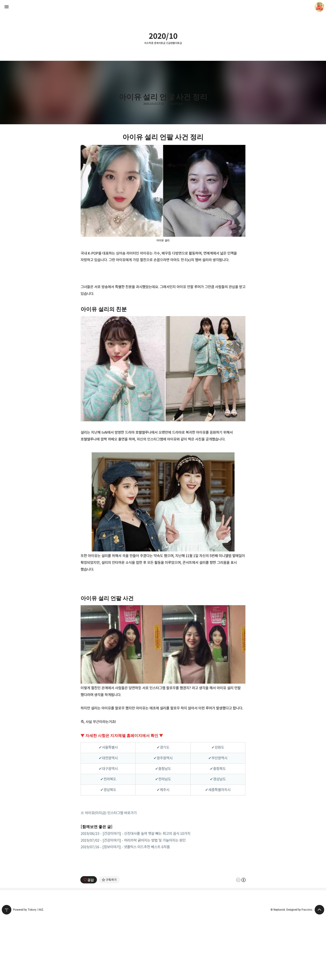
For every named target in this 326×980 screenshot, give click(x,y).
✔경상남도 (218, 779)
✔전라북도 (108, 779)
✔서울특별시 (108, 747)
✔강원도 (218, 747)
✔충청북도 (218, 769)
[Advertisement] (163, 892)
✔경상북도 (108, 790)
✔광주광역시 (163, 758)
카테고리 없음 (176, 104)
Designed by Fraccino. (300, 973)
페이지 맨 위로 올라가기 (319, 973)
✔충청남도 (163, 769)
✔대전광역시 (108, 758)
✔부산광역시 (218, 758)
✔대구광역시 (108, 769)
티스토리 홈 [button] (7, 973)
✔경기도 (163, 747)
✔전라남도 (163, 779)
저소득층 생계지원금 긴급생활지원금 (163, 43)
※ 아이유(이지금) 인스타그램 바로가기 (109, 813)
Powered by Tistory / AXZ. (29, 973)
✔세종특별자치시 (218, 790)
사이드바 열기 (7, 7)
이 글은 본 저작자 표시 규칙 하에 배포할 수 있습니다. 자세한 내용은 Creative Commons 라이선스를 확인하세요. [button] (241, 943)
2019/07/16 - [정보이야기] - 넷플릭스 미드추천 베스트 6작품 (125, 847)
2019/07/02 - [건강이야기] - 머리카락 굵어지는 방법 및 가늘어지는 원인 (133, 840)
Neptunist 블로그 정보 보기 (319, 7)
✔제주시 (163, 790)
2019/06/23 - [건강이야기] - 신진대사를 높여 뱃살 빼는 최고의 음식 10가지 (135, 834)
